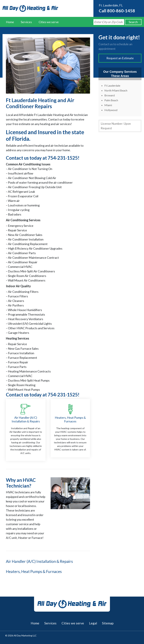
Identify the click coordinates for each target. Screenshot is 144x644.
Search (133, 22)
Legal (93, 623)
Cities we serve (49, 22)
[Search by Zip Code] (109, 22)
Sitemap (108, 623)
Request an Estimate (120, 58)
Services (26, 22)
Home (10, 22)
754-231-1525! (64, 158)
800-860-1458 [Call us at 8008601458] (121, 11)
